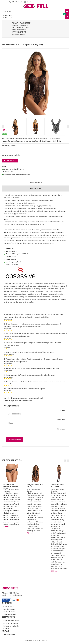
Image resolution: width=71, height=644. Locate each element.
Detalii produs (35, 183)
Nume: (62, 411)
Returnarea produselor (11, 626)
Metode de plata (9, 609)
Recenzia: (61, 429)
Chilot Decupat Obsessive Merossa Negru (11, 486)
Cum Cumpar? (8, 607)
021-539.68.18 (15, 2)
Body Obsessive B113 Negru (35, 486)
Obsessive (15, 265)
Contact (6, 629)
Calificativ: (61, 420)
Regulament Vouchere (11, 621)
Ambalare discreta (10, 615)
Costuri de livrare (9, 612)
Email (27, 2)
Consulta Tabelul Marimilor (11, 155)
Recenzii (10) (35, 188)
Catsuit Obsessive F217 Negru (58, 486)
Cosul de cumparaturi (11, 623)
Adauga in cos (12, 160)
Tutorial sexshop (9, 635)
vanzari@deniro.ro (16, 595)
